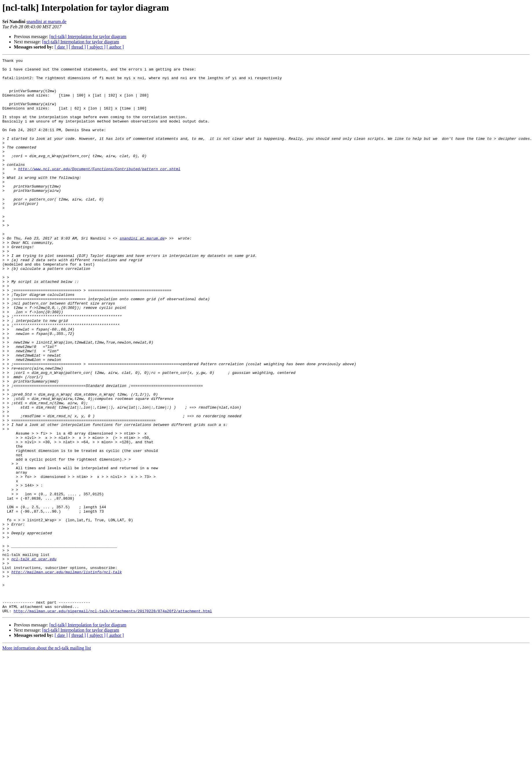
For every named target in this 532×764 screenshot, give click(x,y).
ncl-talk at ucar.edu (34, 659)
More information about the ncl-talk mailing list (47, 759)
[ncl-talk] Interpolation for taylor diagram (88, 37)
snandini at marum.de (47, 22)
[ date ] (61, 47)
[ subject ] (96, 47)
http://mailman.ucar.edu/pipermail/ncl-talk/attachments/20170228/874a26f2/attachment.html (113, 722)
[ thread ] (77, 47)
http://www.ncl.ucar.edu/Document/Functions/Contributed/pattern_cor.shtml (99, 191)
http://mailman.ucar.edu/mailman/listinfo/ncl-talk (66, 675)
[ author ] (115, 47)
